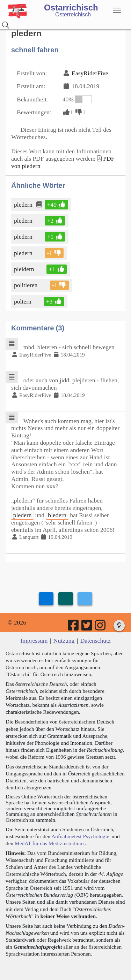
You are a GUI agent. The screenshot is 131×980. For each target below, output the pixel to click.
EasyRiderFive (90, 73)
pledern (24, 205)
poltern (23, 301)
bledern (57, 515)
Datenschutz (96, 641)
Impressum (34, 641)
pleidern (25, 269)
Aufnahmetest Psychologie (80, 836)
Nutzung (64, 641)
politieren (26, 285)
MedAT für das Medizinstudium (49, 843)
